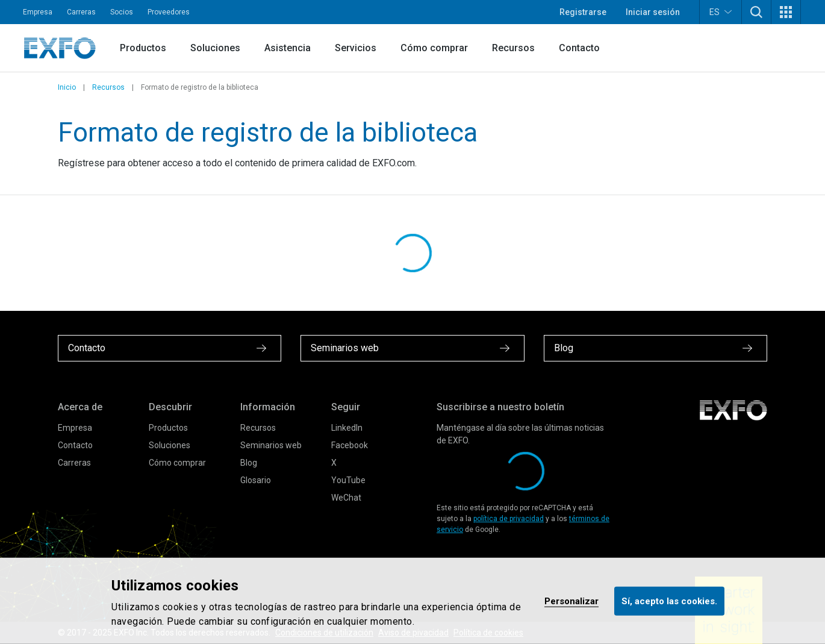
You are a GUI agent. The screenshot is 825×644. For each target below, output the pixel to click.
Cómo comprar (434, 48)
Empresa (38, 12)
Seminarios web (271, 445)
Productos (143, 48)
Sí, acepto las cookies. (669, 601)
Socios (122, 12)
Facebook (350, 445)
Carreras (81, 12)
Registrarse (583, 12)
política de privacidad (509, 519)
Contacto (579, 48)
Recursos (513, 48)
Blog (249, 463)
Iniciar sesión (653, 12)
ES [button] (721, 12)
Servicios (356, 48)
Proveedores (169, 12)
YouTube (348, 480)
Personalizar (571, 601)
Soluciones (215, 48)
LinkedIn (347, 428)
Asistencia (288, 48)
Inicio (67, 87)
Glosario (256, 480)
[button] (756, 12)
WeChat (346, 498)
